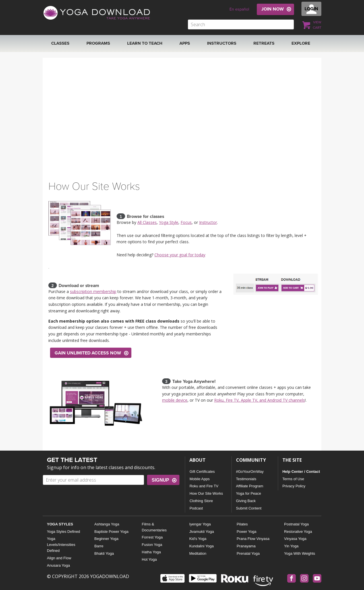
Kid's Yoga (198, 539)
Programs (98, 43)
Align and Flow (59, 558)
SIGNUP (160, 480)
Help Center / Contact (301, 472)
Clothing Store (201, 501)
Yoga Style (169, 222)
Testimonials (246, 479)
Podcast (196, 508)
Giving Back (246, 501)
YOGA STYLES (60, 524)
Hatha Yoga (151, 552)
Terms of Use (293, 479)
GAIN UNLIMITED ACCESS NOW (88, 353)
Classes (60, 43)
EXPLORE (301, 43)
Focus (186, 222)
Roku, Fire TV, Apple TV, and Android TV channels (259, 400)
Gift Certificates (202, 472)
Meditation (198, 553)
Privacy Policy (294, 486)
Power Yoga (246, 532)
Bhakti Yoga (104, 553)
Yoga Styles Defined (64, 532)
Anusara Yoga (58, 565)
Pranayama (246, 546)
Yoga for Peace (249, 493)
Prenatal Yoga (248, 553)
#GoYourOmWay (250, 472)
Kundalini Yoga (201, 546)
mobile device (175, 400)
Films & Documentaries (154, 527)
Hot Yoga (149, 559)
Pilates (242, 524)
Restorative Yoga (298, 532)
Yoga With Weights (300, 553)
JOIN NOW (273, 9)
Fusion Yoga (152, 545)
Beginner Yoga (106, 539)
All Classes (147, 222)
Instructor (208, 222)
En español (239, 9)
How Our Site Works (206, 493)
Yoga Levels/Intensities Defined (61, 545)
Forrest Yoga (152, 537)
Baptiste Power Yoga (111, 532)
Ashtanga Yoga (107, 524)
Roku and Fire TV (204, 486)
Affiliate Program (250, 486)
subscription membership (93, 291)
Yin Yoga (291, 546)
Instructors (222, 43)
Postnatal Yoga (296, 524)
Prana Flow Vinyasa (253, 539)
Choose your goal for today (180, 255)
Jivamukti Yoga (201, 532)
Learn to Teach (145, 43)
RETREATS (264, 43)
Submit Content (249, 508)
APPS (185, 43)
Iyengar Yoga (200, 524)
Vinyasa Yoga (295, 539)
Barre (99, 546)
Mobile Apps (199, 479)
